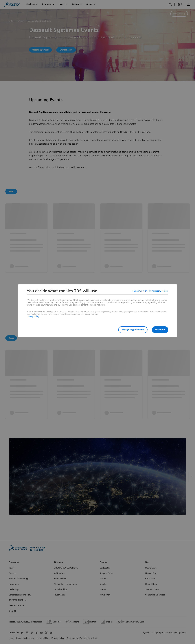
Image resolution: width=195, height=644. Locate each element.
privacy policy (33, 316)
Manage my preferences (133, 330)
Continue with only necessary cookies (151, 291)
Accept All (160, 330)
